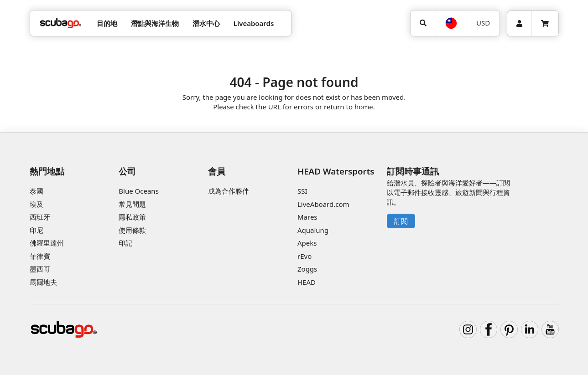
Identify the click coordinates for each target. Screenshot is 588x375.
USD (483, 23)
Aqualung (313, 230)
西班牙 (40, 217)
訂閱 (401, 221)
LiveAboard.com (323, 204)
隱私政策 (132, 217)
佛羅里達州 (47, 243)
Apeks (307, 243)
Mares (307, 217)
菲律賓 (40, 256)
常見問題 (132, 204)
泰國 (36, 191)
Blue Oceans (139, 191)
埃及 (36, 204)
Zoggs (307, 269)
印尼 (36, 230)
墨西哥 (40, 269)
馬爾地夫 (43, 282)
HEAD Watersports (336, 171)
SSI (302, 191)
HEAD (307, 282)
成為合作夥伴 (229, 191)
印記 (125, 243)
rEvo (304, 256)
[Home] (61, 23)
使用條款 (132, 230)
